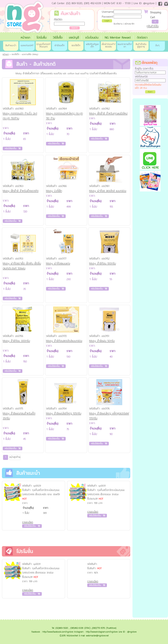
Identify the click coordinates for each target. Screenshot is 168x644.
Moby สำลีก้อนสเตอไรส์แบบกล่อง (64, 341)
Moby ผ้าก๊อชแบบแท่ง (58, 263)
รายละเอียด (28, 522)
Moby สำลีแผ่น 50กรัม (102, 341)
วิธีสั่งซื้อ (58, 37)
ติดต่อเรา (142, 37)
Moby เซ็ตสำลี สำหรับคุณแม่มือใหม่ (108, 113)
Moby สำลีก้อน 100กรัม (103, 263)
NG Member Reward (118, 37)
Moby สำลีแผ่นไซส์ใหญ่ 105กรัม (64, 413)
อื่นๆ (157, 45)
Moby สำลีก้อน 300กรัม (16, 341)
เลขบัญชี (74, 37)
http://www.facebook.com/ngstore (58, 632)
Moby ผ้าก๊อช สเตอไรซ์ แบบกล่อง (108, 191)
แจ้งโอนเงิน (92, 37)
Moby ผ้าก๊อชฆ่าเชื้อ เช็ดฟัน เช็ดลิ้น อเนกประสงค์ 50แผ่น (22, 266)
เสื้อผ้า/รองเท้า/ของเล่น (109, 45)
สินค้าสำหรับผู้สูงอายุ (141, 45)
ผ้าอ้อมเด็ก (60, 45)
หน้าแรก (25, 37)
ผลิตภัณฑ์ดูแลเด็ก (92, 45)
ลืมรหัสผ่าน (118, 24)
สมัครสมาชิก (129, 24)
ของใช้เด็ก (76, 45)
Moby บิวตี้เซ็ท (54, 191)
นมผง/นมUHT (27, 45)
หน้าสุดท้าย (15, 457)
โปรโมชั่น (41, 37)
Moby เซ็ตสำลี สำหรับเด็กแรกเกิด (21, 191)
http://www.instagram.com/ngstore (102, 632)
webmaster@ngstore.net (97, 635)
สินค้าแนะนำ (11, 45)
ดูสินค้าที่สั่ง (153, 26)
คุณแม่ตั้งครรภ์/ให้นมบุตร (43, 45)
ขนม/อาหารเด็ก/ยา (125, 45)
